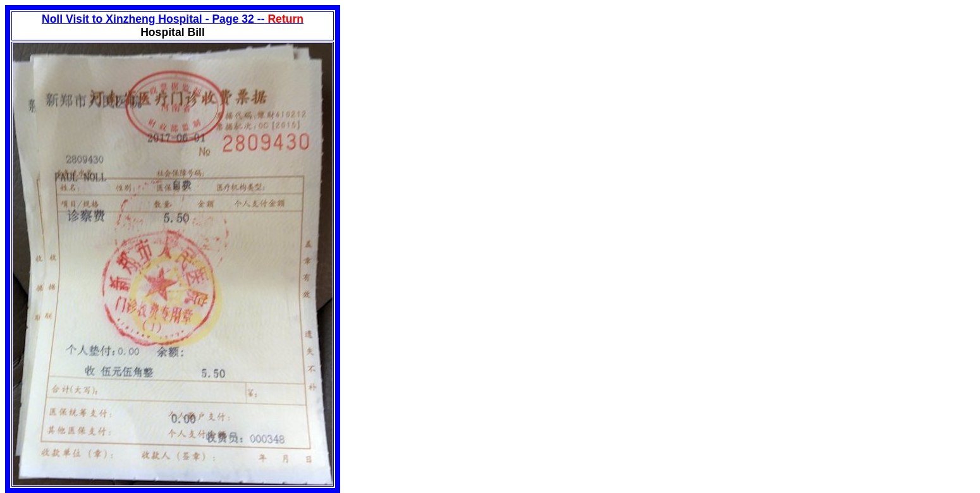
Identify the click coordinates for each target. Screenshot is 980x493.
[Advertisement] (446, 94)
